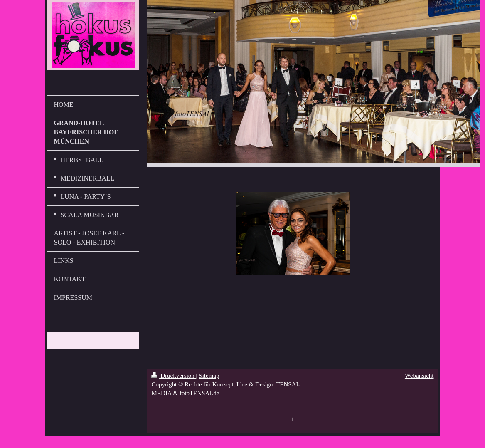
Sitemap (209, 376)
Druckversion (174, 376)
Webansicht (419, 376)
